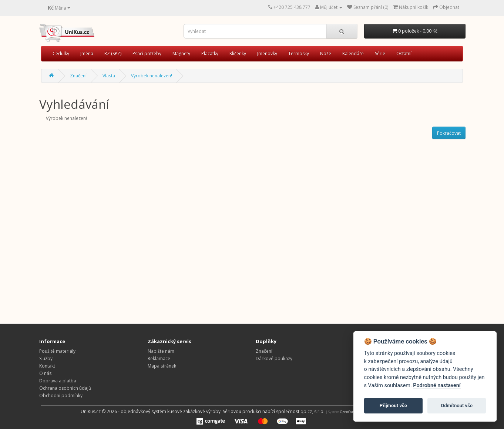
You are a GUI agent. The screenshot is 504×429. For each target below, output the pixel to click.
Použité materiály (57, 351)
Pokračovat (449, 133)
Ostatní (404, 53)
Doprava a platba (58, 381)
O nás (45, 373)
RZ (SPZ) (113, 53)
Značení (78, 76)
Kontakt (47, 366)
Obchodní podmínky (61, 396)
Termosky (299, 53)
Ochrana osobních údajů (65, 388)
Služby (46, 358)
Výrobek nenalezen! (152, 76)
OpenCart (347, 412)
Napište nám (161, 351)
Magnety (181, 53)
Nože (326, 53)
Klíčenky (238, 53)
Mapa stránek (162, 366)
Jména (87, 53)
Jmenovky (267, 53)
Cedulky (61, 53)
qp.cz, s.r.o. (313, 411)
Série (380, 53)
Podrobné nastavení (437, 386)
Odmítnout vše (457, 405)
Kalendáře (353, 53)
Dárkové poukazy (274, 358)
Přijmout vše (393, 405)
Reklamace (159, 358)
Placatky (210, 53)
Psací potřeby (147, 53)
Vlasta (109, 76)
